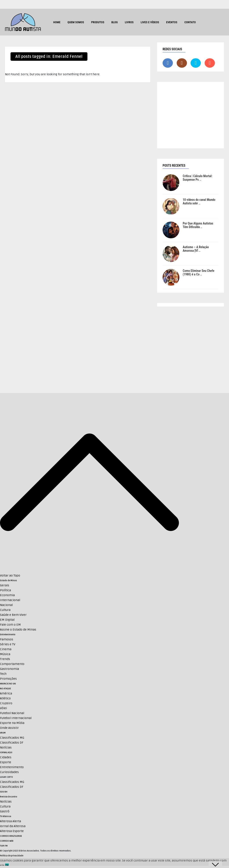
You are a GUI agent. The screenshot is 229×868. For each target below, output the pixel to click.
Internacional (10, 600)
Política (5, 590)
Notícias (6, 747)
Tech (3, 674)
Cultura (5, 610)
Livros (129, 22)
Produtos (98, 22)
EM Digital (7, 620)
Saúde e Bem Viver (13, 615)
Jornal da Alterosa (13, 826)
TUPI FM (4, 846)
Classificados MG (12, 738)
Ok (7, 865)
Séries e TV (8, 644)
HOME (57, 22)
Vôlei (3, 708)
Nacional (6, 605)
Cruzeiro (6, 703)
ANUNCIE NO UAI (8, 684)
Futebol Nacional (12, 713)
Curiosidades (9, 772)
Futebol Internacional (16, 718)
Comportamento (12, 664)
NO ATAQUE (5, 689)
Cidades (6, 757)
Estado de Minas (8, 581)
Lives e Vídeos (150, 22)
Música (5, 654)
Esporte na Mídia (12, 723)
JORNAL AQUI (6, 753)
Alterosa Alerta (11, 821)
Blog (115, 22)
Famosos (7, 639)
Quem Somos (76, 22)
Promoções (8, 679)
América (6, 693)
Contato (190, 22)
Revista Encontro (9, 797)
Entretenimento (8, 635)
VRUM (3, 733)
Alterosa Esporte (12, 831)
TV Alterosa (6, 816)
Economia (7, 595)
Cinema (6, 649)
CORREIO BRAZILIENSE (11, 836)
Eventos (172, 22)
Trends (5, 659)
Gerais (5, 585)
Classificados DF (12, 743)
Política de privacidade (12, 856)
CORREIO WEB (7, 841)
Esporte (6, 762)
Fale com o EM (10, 625)
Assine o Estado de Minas (18, 630)
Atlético (5, 698)
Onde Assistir (9, 728)
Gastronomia (10, 669)
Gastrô (5, 811)
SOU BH (4, 792)
